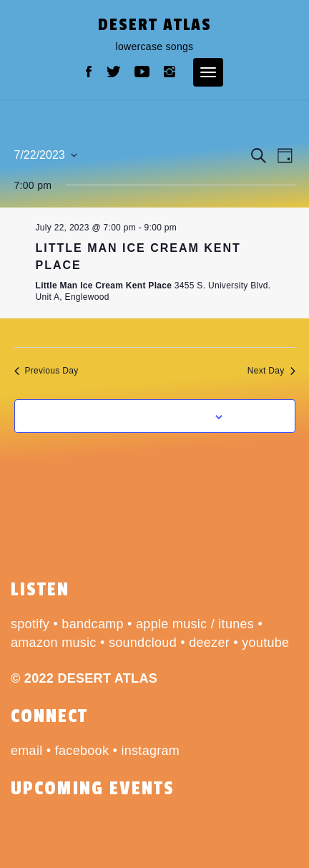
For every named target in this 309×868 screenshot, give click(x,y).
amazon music (54, 643)
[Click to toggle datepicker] (46, 155)
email (27, 751)
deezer (209, 643)
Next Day (271, 371)
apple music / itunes (195, 624)
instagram (150, 751)
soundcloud (143, 643)
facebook (82, 751)
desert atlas (155, 25)
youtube (265, 643)
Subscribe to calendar (146, 415)
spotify (30, 624)
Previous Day (46, 371)
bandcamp (92, 624)
